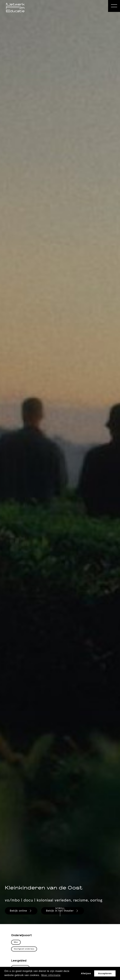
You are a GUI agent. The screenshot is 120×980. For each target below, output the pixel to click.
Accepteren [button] (105, 973)
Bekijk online (21, 911)
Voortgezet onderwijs (24, 949)
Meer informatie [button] (51, 975)
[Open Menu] (114, 6)
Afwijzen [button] (86, 973)
